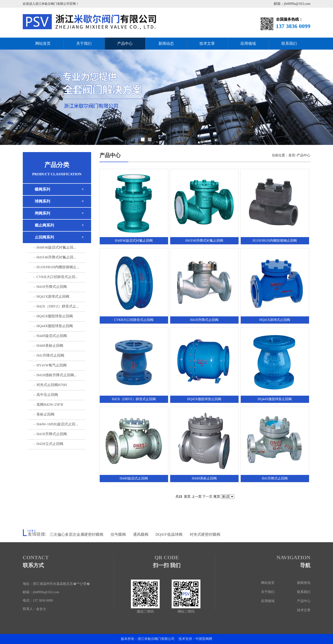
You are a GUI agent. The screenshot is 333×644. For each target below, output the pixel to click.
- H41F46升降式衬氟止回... (55, 257)
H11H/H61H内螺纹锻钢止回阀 (275, 241)
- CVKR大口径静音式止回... (56, 277)
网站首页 (43, 43)
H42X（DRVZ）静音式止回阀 (134, 399)
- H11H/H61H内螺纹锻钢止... (56, 267)
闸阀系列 (42, 213)
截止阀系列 (44, 225)
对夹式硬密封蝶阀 (205, 534)
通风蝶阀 (141, 534)
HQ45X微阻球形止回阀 (204, 399)
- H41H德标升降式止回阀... (55, 375)
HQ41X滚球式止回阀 (275, 320)
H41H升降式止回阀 (204, 320)
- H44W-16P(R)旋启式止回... (56, 424)
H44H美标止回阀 (204, 478)
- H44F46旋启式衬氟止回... (55, 247)
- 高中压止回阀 (46, 395)
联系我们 (289, 43)
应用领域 (248, 43)
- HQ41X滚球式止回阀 (52, 296)
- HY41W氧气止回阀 (50, 365)
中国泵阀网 (204, 639)
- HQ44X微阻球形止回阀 (53, 326)
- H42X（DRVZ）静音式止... (56, 306)
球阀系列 (42, 201)
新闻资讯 (304, 583)
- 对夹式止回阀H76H (50, 385)
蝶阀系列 (42, 189)
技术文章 (207, 43)
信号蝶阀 (118, 534)
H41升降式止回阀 (275, 478)
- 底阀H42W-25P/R (48, 405)
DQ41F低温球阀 (169, 534)
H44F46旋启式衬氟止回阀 (134, 241)
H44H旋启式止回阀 (134, 478)
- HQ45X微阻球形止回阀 (53, 316)
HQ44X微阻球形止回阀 (275, 399)
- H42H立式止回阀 (48, 444)
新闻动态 (166, 43)
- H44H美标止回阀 (48, 346)
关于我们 (84, 43)
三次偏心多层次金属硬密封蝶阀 (76, 534)
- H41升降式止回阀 (49, 355)
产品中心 (125, 43)
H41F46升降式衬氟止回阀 (204, 241)
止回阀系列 (44, 237)
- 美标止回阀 (44, 414)
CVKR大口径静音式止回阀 (134, 320)
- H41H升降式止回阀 (50, 287)
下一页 (207, 497)
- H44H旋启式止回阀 (50, 336)
